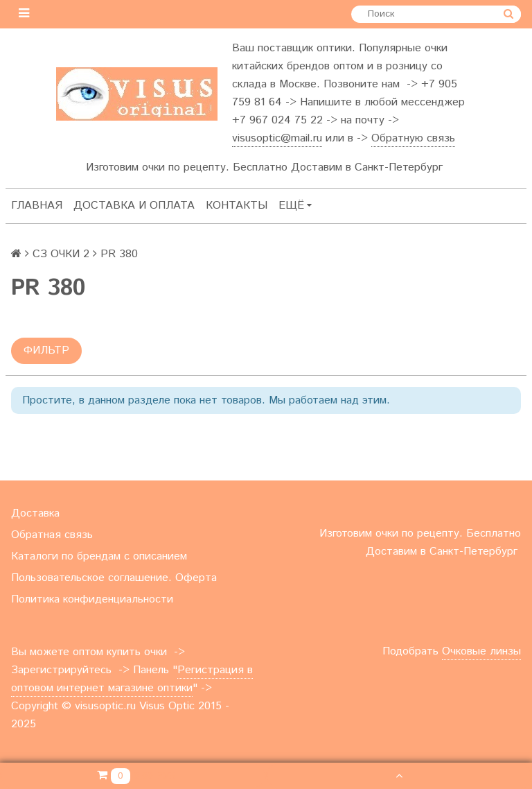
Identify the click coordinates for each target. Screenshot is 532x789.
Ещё (295, 206)
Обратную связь (413, 138)
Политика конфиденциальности (92, 599)
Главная (37, 206)
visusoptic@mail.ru (277, 138)
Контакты (237, 206)
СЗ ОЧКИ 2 (61, 254)
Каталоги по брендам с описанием (99, 556)
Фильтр (46, 350)
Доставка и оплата (134, 206)
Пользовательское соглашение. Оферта (114, 578)
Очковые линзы (481, 651)
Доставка (35, 513)
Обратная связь (52, 535)
